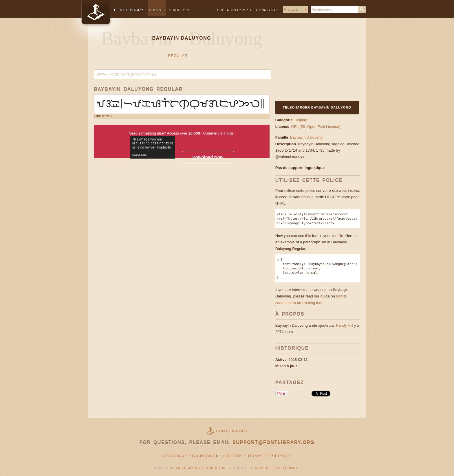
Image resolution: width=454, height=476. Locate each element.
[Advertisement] (312, 63)
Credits (233, 456)
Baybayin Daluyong (306, 137)
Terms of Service (269, 456)
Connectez (268, 10)
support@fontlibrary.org (273, 443)
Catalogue (174, 456)
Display (301, 120)
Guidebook (180, 10)
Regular (178, 56)
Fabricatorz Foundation (201, 468)
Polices (157, 10)
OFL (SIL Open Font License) (316, 127)
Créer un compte (235, 10)
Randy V (343, 325)
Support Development (278, 468)
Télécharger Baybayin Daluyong (317, 107)
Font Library (232, 431)
